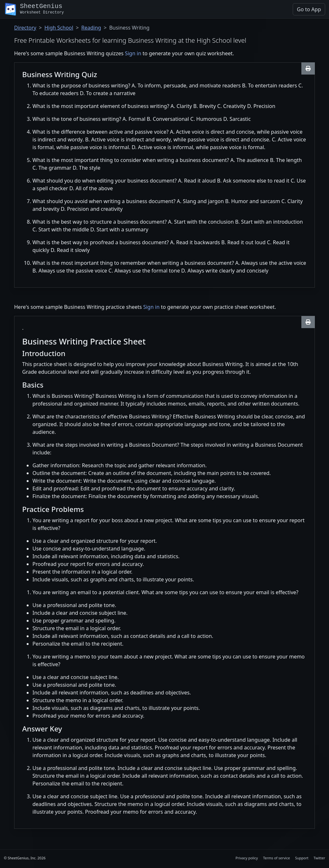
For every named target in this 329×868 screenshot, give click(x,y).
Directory (25, 28)
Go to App (309, 9)
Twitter (319, 858)
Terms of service (277, 858)
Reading (91, 28)
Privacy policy (247, 858)
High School (59, 28)
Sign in (133, 53)
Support (302, 858)
